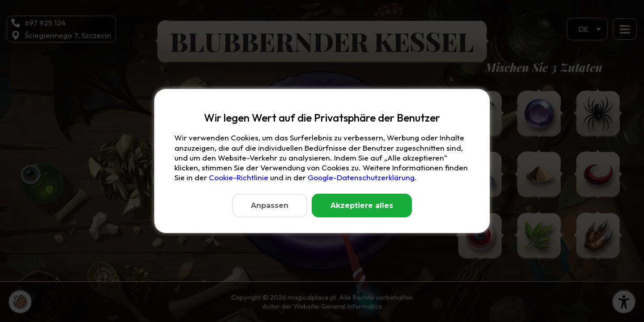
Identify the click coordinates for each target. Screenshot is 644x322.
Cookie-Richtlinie (239, 177)
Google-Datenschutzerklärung (361, 177)
